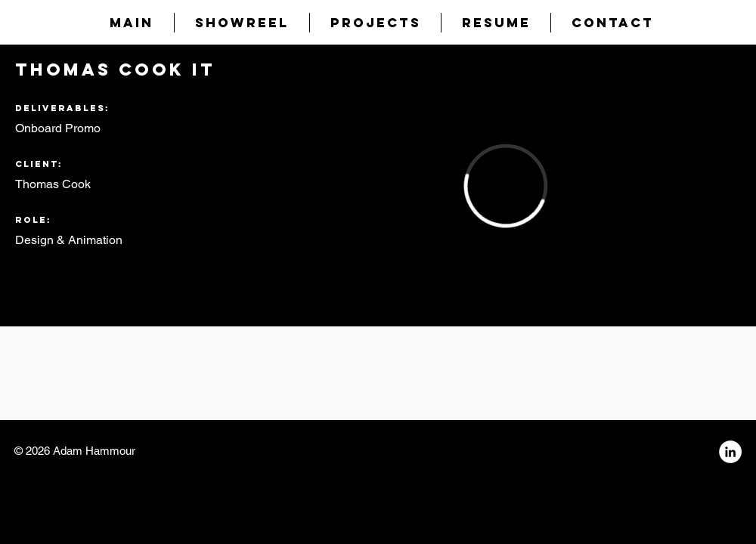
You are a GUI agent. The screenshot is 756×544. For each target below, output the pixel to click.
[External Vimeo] (505, 185)
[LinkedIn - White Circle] (730, 452)
